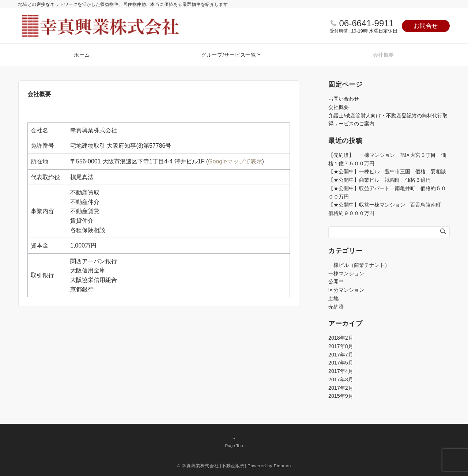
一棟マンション (346, 273)
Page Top (234, 442)
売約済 (336, 307)
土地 (333, 298)
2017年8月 (341, 346)
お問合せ (426, 26)
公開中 (336, 282)
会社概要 (339, 107)
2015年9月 (341, 396)
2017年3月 (341, 379)
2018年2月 (341, 338)
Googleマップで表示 (235, 161)
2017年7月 (341, 355)
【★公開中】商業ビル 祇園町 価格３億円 (382, 180)
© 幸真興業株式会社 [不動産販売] (212, 466)
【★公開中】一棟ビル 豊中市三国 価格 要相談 (387, 171)
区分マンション (346, 290)
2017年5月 (341, 363)
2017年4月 (341, 371)
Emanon (282, 466)
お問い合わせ (344, 99)
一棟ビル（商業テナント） (359, 265)
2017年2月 (341, 388)
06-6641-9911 (366, 23)
